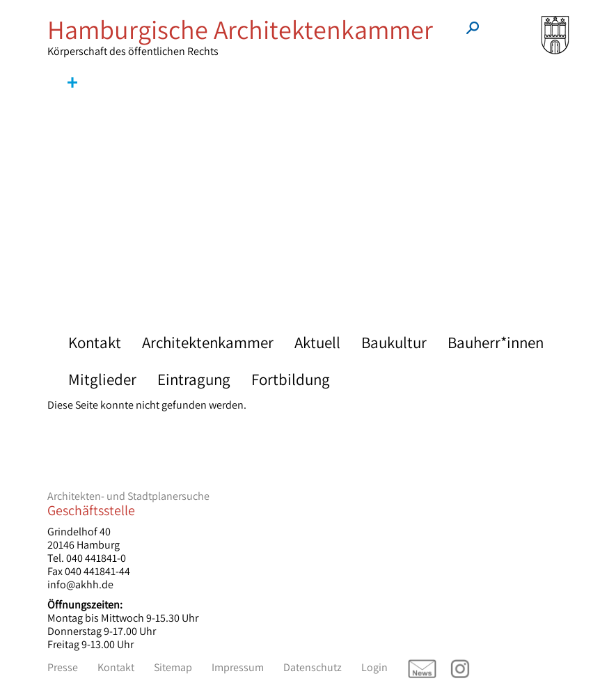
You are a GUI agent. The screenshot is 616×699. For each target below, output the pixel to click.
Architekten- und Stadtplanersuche (128, 496)
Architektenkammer (208, 343)
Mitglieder (102, 379)
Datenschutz (313, 667)
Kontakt (95, 343)
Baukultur (394, 343)
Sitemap (173, 667)
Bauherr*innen (496, 343)
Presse (63, 667)
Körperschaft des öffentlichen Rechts (243, 37)
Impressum (238, 667)
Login (374, 667)
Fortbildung (291, 379)
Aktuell (317, 343)
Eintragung (194, 379)
